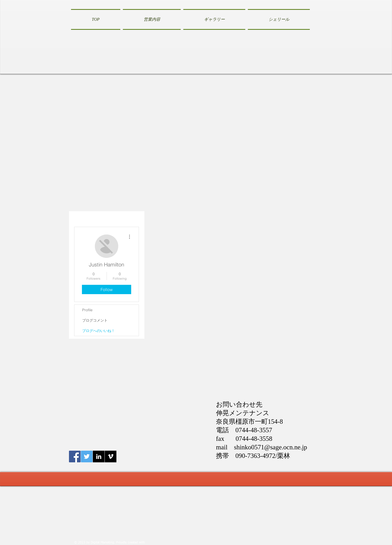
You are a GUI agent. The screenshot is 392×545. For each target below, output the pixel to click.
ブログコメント (95, 320)
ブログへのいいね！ (99, 331)
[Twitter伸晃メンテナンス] (87, 456)
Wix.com (152, 543)
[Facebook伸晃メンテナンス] (75, 456)
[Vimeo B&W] (111, 456)
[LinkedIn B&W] (99, 456)
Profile (87, 310)
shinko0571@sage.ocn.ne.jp (270, 447)
